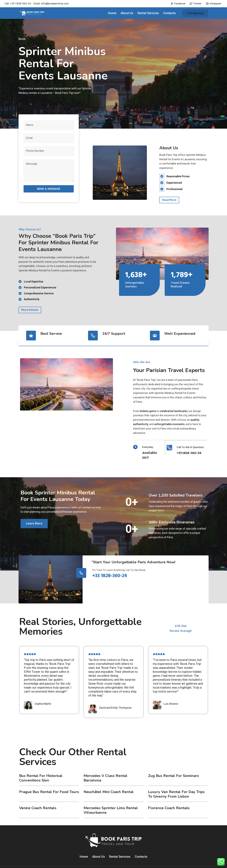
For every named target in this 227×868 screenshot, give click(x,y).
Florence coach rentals (169, 797)
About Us (127, 13)
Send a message (49, 187)
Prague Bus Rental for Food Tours (49, 781)
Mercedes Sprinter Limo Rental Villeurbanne (111, 799)
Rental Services (148, 13)
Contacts (169, 13)
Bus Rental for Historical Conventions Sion (41, 767)
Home (112, 13)
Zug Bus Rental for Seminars (173, 765)
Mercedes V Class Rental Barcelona (106, 767)
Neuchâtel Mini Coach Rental (109, 781)
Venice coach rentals (38, 797)
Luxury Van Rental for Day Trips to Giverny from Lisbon (176, 783)
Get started (195, 13)
